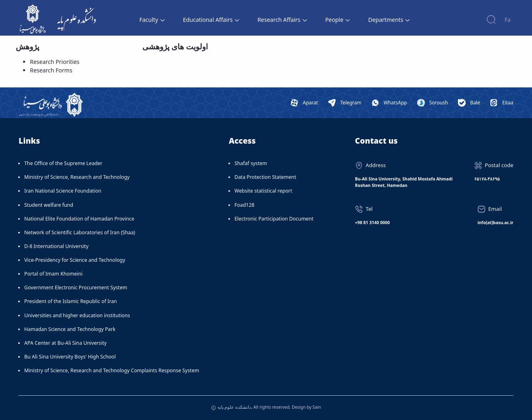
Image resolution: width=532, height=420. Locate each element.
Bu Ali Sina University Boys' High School (70, 357)
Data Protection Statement (265, 177)
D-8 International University (56, 246)
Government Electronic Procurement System (76, 287)
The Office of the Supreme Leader (63, 163)
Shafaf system (251, 163)
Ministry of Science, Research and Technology (77, 177)
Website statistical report (263, 191)
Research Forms (51, 70)
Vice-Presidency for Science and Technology (75, 260)
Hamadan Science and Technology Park (70, 329)
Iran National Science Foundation (63, 191)
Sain (317, 407)
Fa (508, 20)
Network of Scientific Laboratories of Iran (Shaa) (80, 232)
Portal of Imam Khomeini (53, 274)
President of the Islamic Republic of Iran (71, 301)
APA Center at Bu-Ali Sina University (65, 343)
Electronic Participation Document (274, 219)
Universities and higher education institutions (77, 315)
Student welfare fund (49, 205)
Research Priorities (55, 62)
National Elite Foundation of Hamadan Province (79, 219)
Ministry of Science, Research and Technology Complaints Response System (112, 370)
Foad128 (244, 205)
